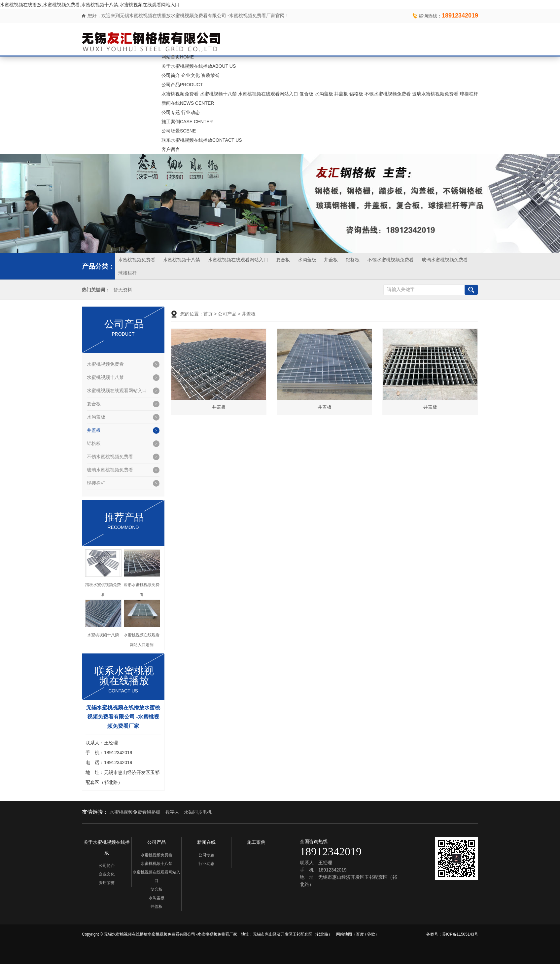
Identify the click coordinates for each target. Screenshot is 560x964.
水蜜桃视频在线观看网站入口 (268, 94)
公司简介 (171, 75)
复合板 (306, 94)
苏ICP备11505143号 (460, 934)
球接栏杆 (469, 94)
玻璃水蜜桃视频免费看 (435, 94)
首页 (208, 314)
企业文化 (191, 75)
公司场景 (179, 131)
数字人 (172, 812)
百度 (360, 934)
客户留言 (171, 149)
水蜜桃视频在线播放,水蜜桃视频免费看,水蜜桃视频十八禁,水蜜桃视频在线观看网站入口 (90, 5)
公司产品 (182, 85)
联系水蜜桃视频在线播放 (202, 140)
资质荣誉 (210, 75)
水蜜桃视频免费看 (180, 94)
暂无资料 (123, 290)
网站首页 (178, 57)
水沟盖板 (324, 94)
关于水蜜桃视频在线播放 (199, 66)
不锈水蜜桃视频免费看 (388, 94)
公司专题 (171, 112)
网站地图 (344, 934)
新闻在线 (188, 103)
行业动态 (191, 112)
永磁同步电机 (198, 812)
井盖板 (341, 94)
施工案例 (187, 122)
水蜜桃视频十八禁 (218, 94)
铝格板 (356, 94)
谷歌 (371, 934)
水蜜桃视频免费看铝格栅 (135, 812)
